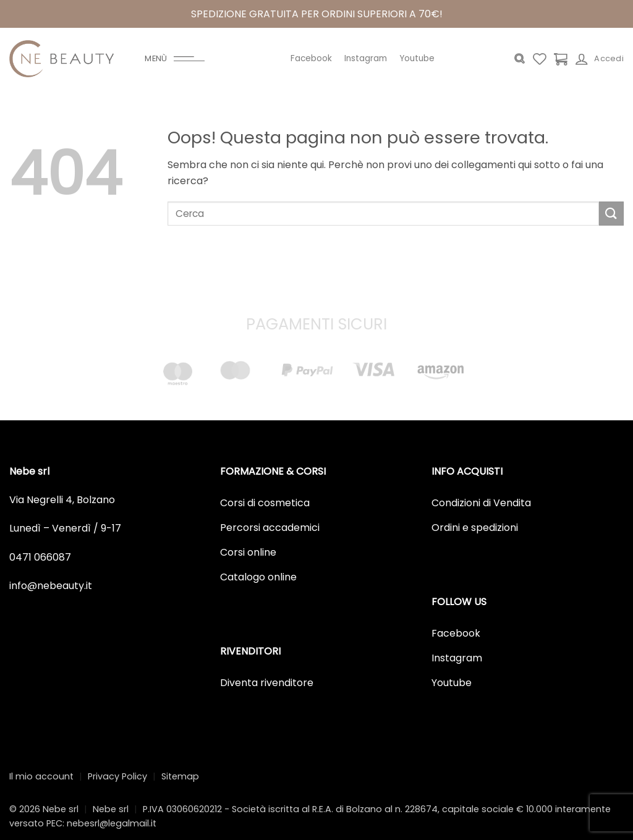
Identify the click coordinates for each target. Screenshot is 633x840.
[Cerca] (520, 59)
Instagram (366, 58)
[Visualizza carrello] (561, 59)
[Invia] (611, 214)
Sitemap (180, 776)
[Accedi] (600, 59)
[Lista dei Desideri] (540, 59)
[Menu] (174, 59)
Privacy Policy (117, 776)
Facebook (311, 58)
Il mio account (41, 776)
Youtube (417, 58)
